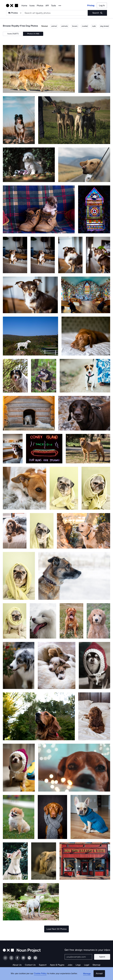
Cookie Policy (41, 975)
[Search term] (55, 13)
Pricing (91, 5)
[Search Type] (14, 13)
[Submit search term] (97, 13)
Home (24, 6)
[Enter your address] (79, 957)
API (47, 6)
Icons (32, 6)
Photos (40, 6)
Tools (53, 6)
